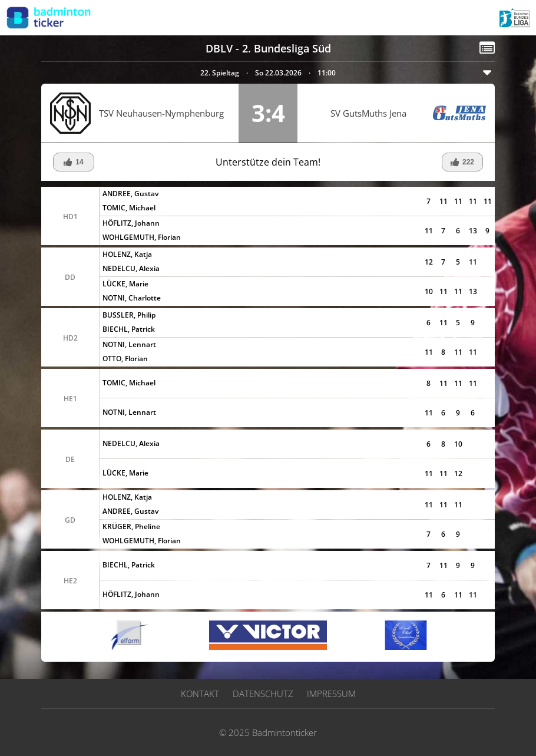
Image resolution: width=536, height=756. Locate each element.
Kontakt (200, 694)
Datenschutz (263, 694)
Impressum (331, 694)
